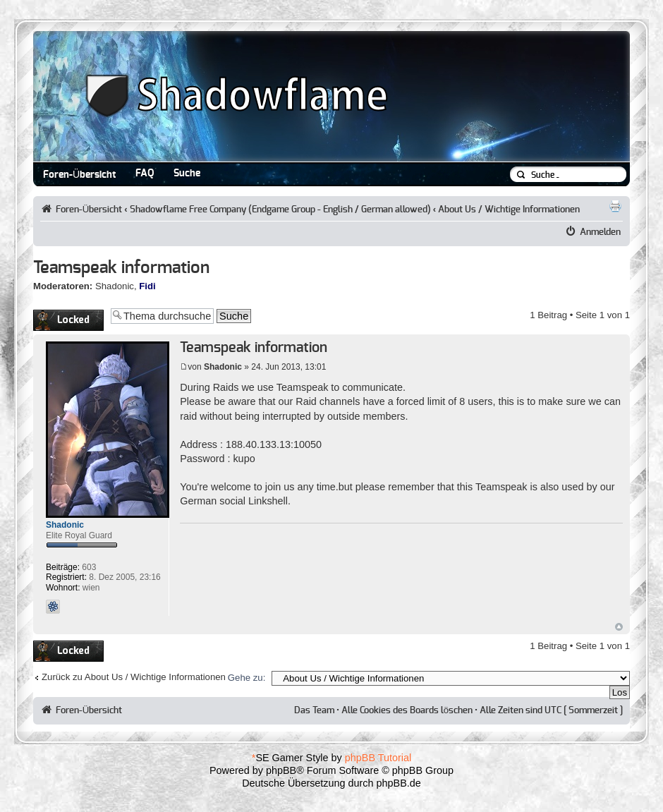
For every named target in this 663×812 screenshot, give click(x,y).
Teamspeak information (121, 268)
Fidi (147, 286)
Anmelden (600, 232)
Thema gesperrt (68, 320)
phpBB (281, 770)
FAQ (145, 174)
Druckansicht (615, 206)
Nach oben (619, 627)
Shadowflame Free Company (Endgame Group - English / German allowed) (280, 210)
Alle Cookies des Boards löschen (407, 710)
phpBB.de (399, 783)
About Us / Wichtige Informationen (509, 210)
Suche (187, 174)
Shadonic (115, 286)
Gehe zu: (247, 678)
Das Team (314, 710)
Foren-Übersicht (79, 175)
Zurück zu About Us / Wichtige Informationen (134, 677)
